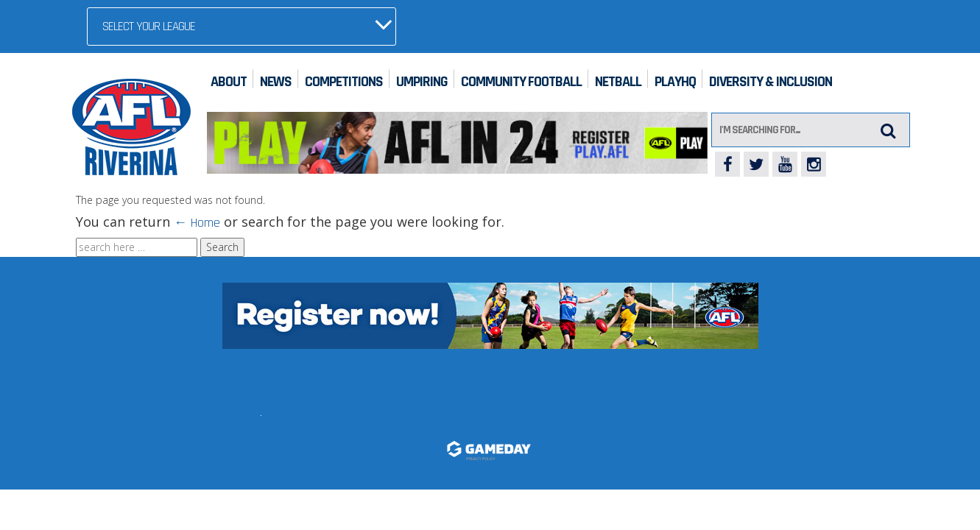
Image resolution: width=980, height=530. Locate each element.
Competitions (344, 82)
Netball (618, 82)
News (276, 82)
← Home (197, 223)
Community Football (521, 82)
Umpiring (422, 82)
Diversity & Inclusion (771, 82)
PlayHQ (675, 82)
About (229, 82)
